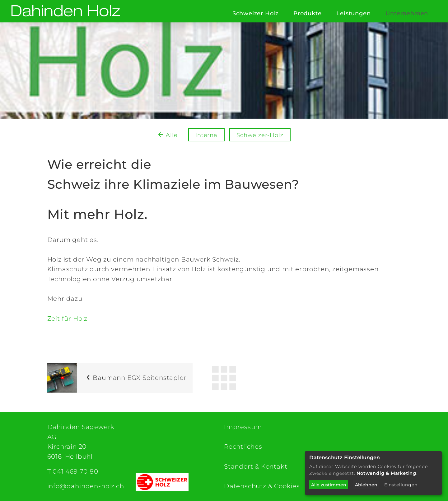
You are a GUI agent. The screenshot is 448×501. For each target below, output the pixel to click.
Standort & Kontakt (256, 466)
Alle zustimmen (329, 485)
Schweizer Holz (255, 13)
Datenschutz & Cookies (262, 486)
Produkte (307, 13)
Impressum (243, 427)
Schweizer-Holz (260, 135)
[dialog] (373, 473)
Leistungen (353, 13)
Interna (206, 135)
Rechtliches (243, 447)
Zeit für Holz (67, 319)
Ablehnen (366, 485)
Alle (172, 135)
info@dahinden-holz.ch (86, 486)
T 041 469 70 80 (73, 471)
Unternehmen (407, 13)
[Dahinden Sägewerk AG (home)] (66, 11)
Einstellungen (401, 485)
